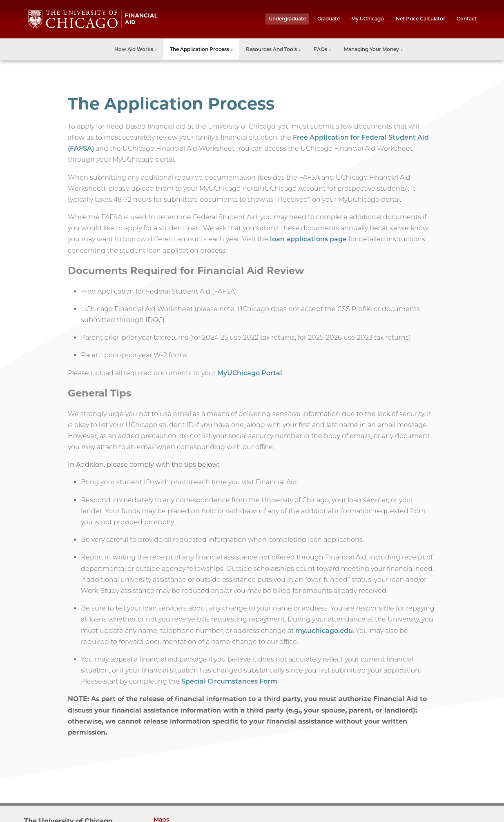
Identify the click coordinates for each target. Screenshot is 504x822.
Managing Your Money (371, 49)
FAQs (320, 49)
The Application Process (200, 49)
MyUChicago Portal (250, 373)
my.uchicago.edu (324, 631)
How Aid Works (134, 49)
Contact (467, 19)
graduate (329, 19)
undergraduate (287, 19)
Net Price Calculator (420, 19)
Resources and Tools (271, 49)
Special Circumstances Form (229, 681)
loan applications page (308, 239)
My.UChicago (368, 19)
